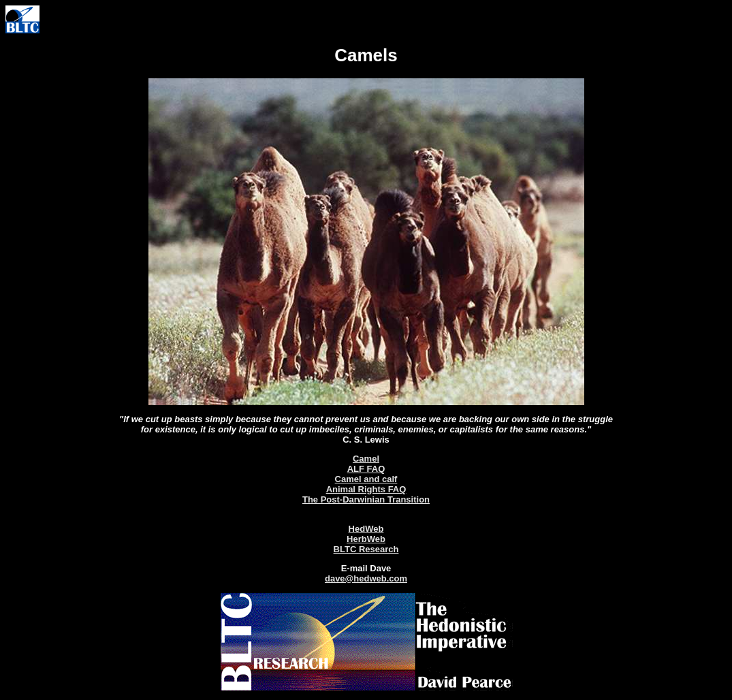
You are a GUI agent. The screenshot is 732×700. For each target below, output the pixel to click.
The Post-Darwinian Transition (366, 499)
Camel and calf (366, 479)
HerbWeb (366, 539)
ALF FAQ (366, 469)
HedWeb (366, 529)
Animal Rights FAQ (366, 489)
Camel (366, 459)
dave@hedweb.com (366, 578)
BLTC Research (366, 549)
